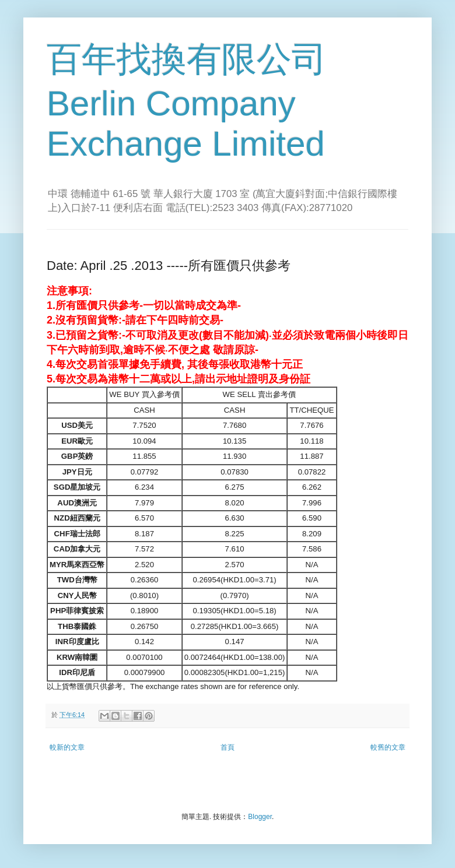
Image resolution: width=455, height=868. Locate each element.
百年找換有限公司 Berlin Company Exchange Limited (187, 101)
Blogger (260, 817)
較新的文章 (67, 747)
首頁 (228, 747)
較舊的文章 (388, 747)
